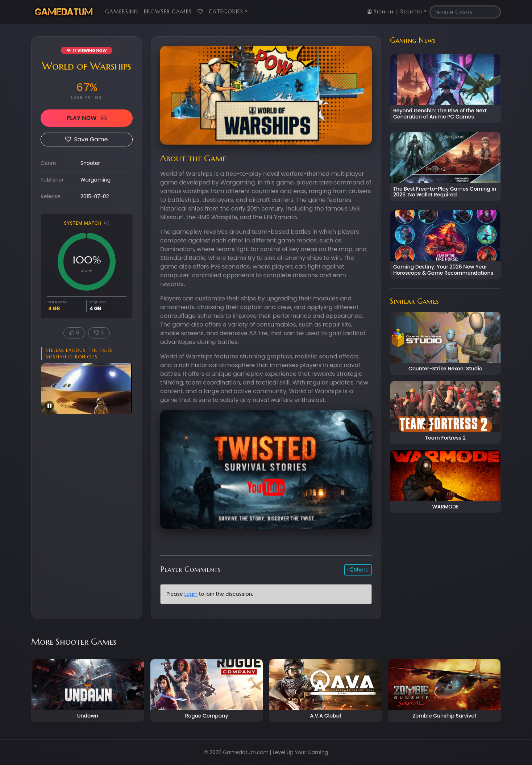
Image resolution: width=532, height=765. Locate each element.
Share (358, 570)
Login (191, 594)
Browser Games (168, 12)
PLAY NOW (86, 118)
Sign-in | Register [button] (394, 12)
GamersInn (122, 12)
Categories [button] (226, 12)
